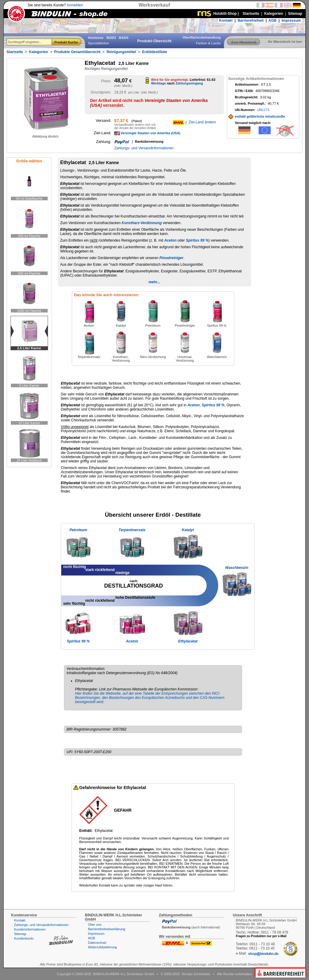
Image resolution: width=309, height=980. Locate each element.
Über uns (95, 924)
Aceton (170, 240)
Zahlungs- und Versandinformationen (144, 148)
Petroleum (78, 530)
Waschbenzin (237, 568)
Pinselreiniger (171, 258)
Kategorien (39, 52)
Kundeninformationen (30, 929)
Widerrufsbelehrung (103, 947)
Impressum (291, 21)
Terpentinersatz (132, 530)
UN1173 (263, 110)
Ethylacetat (188, 641)
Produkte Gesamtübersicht (77, 52)
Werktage (159, 83)
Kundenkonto (24, 938)
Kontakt (226, 21)
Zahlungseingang (189, 83)
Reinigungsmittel (121, 52)
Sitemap (20, 934)
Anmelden (75, 5)
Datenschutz (97, 943)
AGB (273, 21)
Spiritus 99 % (197, 240)
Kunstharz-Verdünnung (142, 223)
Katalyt (188, 530)
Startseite (15, 52)
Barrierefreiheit (250, 21)
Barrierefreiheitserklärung (107, 929)
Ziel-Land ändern (202, 122)
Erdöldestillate (155, 52)
